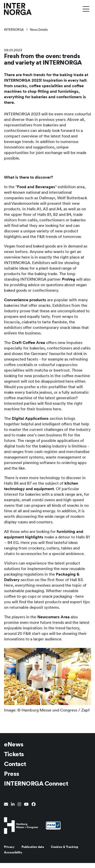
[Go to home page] (18, 9)
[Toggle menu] (86, 9)
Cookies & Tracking (64, 847)
